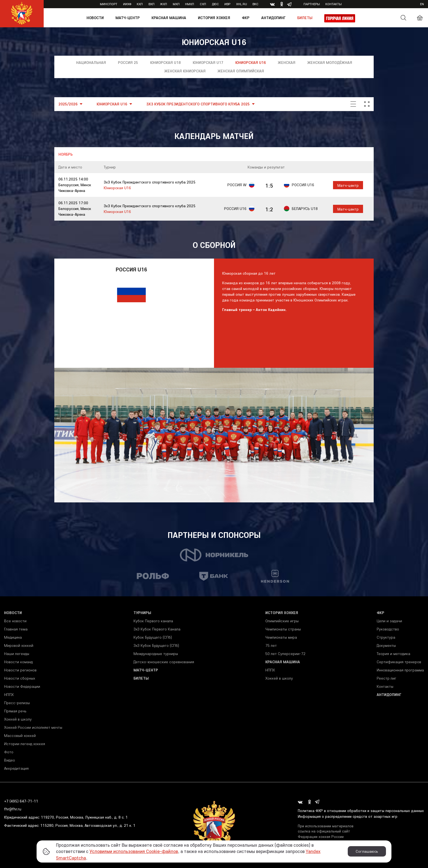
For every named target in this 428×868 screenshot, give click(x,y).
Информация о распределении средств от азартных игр (348, 816)
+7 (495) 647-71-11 (21, 801)
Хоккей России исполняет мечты (33, 727)
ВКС (255, 4)
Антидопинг (273, 18)
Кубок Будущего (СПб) (153, 637)
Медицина (13, 637)
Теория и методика (393, 654)
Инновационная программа (400, 670)
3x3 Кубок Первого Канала (157, 629)
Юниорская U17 (208, 63)
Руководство (388, 629)
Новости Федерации (22, 686)
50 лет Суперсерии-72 (285, 654)
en (422, 4)
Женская (287, 63)
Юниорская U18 (165, 63)
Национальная (91, 63)
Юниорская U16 (251, 63)
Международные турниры (156, 654)
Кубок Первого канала (153, 621)
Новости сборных (20, 678)
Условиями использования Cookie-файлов (134, 851)
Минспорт (109, 4)
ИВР (227, 4)
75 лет (271, 645)
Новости (95, 18)
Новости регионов (20, 670)
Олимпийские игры (282, 621)
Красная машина (169, 18)
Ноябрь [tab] (66, 154)
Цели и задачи (389, 621)
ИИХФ (127, 4)
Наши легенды (17, 654)
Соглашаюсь (367, 851)
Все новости (15, 621)
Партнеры (312, 4)
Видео (10, 760)
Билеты (305, 18)
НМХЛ (190, 4)
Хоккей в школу (18, 719)
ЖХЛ (164, 4)
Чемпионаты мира (281, 637)
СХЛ (203, 4)
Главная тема (16, 629)
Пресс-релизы (17, 703)
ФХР (246, 18)
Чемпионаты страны (283, 629)
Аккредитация (16, 768)
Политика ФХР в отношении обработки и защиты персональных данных (361, 811)
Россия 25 (128, 63)
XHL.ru (242, 4)
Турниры (142, 613)
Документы (386, 645)
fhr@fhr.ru (13, 809)
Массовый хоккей (20, 736)
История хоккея (214, 18)
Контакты (334, 4)
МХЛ (176, 4)
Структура (386, 637)
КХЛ (140, 4)
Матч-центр (128, 18)
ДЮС (215, 4)
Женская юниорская (185, 71)
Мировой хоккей (19, 645)
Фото (9, 752)
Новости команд (18, 662)
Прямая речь (15, 711)
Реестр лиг (387, 678)
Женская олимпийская (241, 71)
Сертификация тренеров (399, 662)
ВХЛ (151, 4)
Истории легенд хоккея (25, 744)
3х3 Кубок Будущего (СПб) (156, 645)
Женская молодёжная (330, 63)
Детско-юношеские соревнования (164, 662)
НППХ (9, 695)
